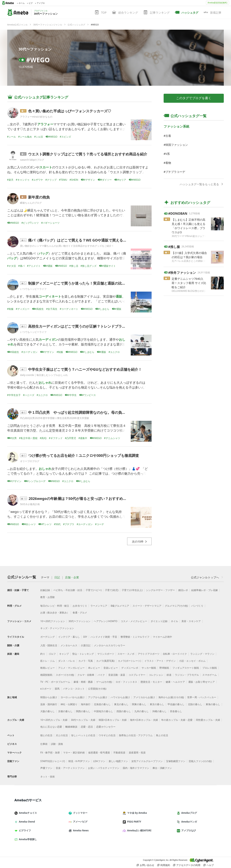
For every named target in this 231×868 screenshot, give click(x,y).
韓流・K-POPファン (79, 761)
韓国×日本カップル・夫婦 (113, 720)
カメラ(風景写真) (105, 661)
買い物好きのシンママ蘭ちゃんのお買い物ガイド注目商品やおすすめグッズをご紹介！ (67, 246)
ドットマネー (80, 813)
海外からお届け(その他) (171, 697)
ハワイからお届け (120, 697)
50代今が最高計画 (30, 504)
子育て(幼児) (112, 590)
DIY (85, 637)
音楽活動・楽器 (117, 675)
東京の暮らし (157, 704)
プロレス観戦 (210, 668)
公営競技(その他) (97, 689)
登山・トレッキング (83, 654)
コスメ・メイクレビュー (134, 621)
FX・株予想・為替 (50, 753)
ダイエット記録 (159, 621)
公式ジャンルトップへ (207, 577)
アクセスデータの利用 (187, 865)
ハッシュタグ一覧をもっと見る (202, 184)
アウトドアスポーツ (149, 654)
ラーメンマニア (99, 606)
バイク (101, 675)
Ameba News (80, 830)
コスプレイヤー (137, 675)
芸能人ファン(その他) (200, 761)
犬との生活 (62, 735)
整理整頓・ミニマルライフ (135, 637)
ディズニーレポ (130, 668)
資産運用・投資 (137, 753)
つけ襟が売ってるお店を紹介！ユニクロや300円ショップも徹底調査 (84, 455)
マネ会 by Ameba (136, 813)
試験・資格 (57, 744)
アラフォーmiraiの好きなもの (36, 117)
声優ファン (46, 768)
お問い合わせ (145, 865)
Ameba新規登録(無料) (217, 3)
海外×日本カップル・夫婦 (144, 720)
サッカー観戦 (149, 668)
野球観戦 (164, 668)
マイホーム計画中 (162, 637)
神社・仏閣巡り (69, 704)
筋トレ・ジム (48, 661)
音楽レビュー (111, 668)
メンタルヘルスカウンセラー (109, 645)
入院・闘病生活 (49, 645)
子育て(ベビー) (94, 590)
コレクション (156, 675)
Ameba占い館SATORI (139, 830)
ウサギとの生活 (107, 735)
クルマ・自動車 (86, 675)
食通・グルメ (80, 613)
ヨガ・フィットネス (126, 682)
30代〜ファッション (35, 49)
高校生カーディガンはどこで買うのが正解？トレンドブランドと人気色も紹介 (91, 326)
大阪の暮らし (48, 711)
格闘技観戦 (46, 675)
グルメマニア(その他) (176, 606)
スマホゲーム (210, 675)
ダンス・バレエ (67, 661)
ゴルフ (52, 654)
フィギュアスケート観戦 (186, 668)
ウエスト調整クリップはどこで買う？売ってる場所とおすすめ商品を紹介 (88, 154)
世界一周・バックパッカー (202, 697)
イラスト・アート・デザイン (160, 661)
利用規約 (164, 865)
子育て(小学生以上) (132, 590)
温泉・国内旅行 (49, 704)
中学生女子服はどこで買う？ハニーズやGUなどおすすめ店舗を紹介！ (85, 369)
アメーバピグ (80, 822)
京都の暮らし (65, 711)
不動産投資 (119, 753)
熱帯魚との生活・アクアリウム (136, 735)
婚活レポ (183, 590)
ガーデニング (48, 637)
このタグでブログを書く (194, 98)
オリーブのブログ (30, 461)
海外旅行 (86, 704)
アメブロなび (188, 830)
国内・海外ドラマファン (136, 768)
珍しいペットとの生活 (83, 735)
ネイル (174, 621)
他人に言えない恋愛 (51, 727)
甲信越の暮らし (176, 704)
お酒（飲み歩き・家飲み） (55, 613)
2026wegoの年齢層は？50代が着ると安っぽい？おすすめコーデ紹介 (85, 498)
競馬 (57, 689)
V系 (168, 154)
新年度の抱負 (39, 197)
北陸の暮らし (195, 704)
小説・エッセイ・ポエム (192, 661)
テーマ (45, 577)
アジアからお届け (98, 697)
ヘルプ (209, 865)
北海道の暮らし (102, 704)
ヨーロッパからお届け (73, 697)
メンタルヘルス (69, 645)
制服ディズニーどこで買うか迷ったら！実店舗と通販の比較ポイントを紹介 (89, 283)
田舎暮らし (176, 711)
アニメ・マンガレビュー (71, 668)
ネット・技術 (48, 777)
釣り (43, 654)
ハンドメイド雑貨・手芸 (104, 637)
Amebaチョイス (27, 813)
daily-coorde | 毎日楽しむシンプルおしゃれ (44, 375)
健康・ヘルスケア (175, 682)
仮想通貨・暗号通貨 (99, 753)
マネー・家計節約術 (74, 753)
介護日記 (86, 645)
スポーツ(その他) (65, 675)
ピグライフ (24, 830)
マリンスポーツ (106, 654)
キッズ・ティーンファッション (57, 628)
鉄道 (169, 675)
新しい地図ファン (118, 761)
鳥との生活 (162, 735)
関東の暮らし (139, 704)
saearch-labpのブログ (32, 160)
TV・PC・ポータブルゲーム (55, 682)
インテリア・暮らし (69, 637)
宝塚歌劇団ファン (176, 761)
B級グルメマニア (120, 606)
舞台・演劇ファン (162, 768)
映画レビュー (48, 668)
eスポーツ (46, 689)
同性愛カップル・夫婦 (208, 720)
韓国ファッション (177, 145)
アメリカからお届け (144, 697)
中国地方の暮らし (103, 711)
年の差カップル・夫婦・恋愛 (177, 720)
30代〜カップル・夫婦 (83, 720)
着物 (168, 163)
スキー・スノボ (126, 654)
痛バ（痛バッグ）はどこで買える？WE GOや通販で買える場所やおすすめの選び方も (97, 240)
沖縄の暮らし (159, 711)
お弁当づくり (80, 606)
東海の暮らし (213, 704)
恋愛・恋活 (87, 727)
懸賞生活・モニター (151, 682)
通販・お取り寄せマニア (202, 682)
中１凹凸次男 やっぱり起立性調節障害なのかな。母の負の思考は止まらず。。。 (95, 412)
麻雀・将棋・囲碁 (83, 682)
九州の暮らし (142, 711)
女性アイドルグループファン (147, 761)
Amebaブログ (188, 813)
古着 (168, 136)
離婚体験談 (71, 727)
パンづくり (197, 606)
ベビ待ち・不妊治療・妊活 (68, 590)
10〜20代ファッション (53, 621)
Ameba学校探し (27, 839)
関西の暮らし (83, 711)
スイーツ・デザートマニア (147, 606)
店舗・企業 (72, 577)
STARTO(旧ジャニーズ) (53, 761)
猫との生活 (46, 735)
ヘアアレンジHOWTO (106, 621)
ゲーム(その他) (104, 682)
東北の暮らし (121, 704)
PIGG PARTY (134, 822)
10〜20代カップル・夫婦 (54, 720)
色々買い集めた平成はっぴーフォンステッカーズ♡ (70, 111)
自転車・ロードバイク (175, 654)
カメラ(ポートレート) (129, 661)
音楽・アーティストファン (70, 768)
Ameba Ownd (26, 822)
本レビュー (94, 668)
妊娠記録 (45, 590)
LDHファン (99, 761)
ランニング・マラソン (202, 654)
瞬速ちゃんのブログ (31, 203)
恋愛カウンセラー (106, 727)
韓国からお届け (49, 697)
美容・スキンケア (191, 621)
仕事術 (44, 744)
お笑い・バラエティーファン (104, 768)
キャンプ (64, 654)
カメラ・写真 (86, 661)
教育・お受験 (48, 597)
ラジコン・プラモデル (187, 675)
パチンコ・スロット (74, 689)
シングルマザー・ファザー (160, 590)
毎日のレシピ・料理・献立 (55, 606)
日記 (57, 577)
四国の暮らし (124, 711)
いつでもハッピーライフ (33, 289)
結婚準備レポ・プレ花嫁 (205, 590)
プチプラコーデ (175, 172)
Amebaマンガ (188, 822)
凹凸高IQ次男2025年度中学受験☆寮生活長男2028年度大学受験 (55, 418)
